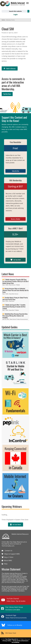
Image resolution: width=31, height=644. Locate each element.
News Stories (12, 285)
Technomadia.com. (8, 546)
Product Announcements (22, 319)
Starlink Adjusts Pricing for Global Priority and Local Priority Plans (15, 298)
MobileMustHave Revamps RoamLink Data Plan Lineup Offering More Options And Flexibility (15, 316)
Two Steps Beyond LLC (12, 639)
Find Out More (7, 94)
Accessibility (15, 642)
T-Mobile (18, 285)
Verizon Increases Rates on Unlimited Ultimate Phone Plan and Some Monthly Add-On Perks (15, 290)
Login (16, 14)
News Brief (12, 294)
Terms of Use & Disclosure (21, 641)
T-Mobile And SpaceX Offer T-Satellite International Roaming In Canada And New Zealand (14, 307)
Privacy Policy (7, 641)
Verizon (16, 294)
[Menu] (27, 3)
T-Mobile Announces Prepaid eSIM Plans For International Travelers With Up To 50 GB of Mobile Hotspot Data (15, 281)
